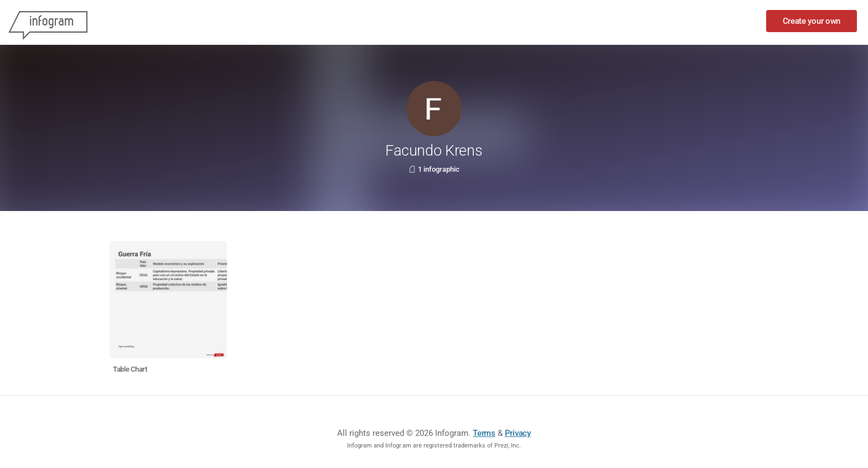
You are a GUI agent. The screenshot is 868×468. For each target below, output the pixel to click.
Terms (484, 433)
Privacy (518, 433)
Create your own (812, 21)
